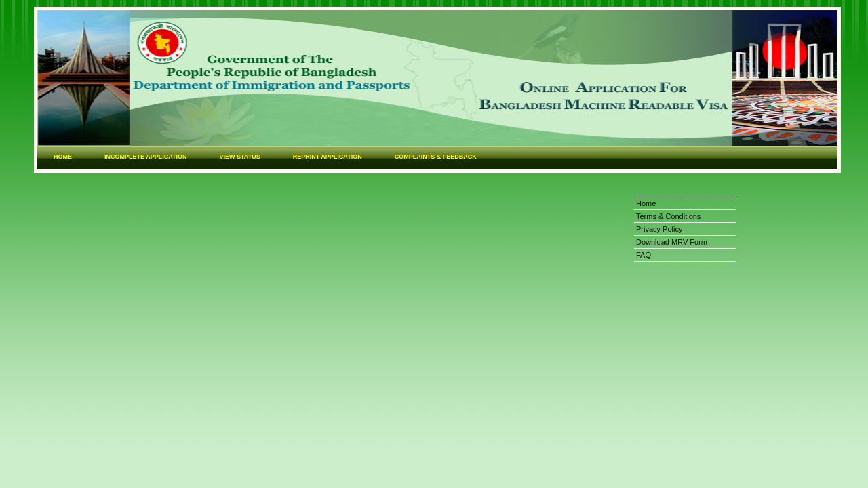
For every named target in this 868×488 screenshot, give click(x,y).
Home (646, 203)
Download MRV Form (672, 242)
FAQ (644, 255)
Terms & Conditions (668, 216)
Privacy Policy (659, 229)
